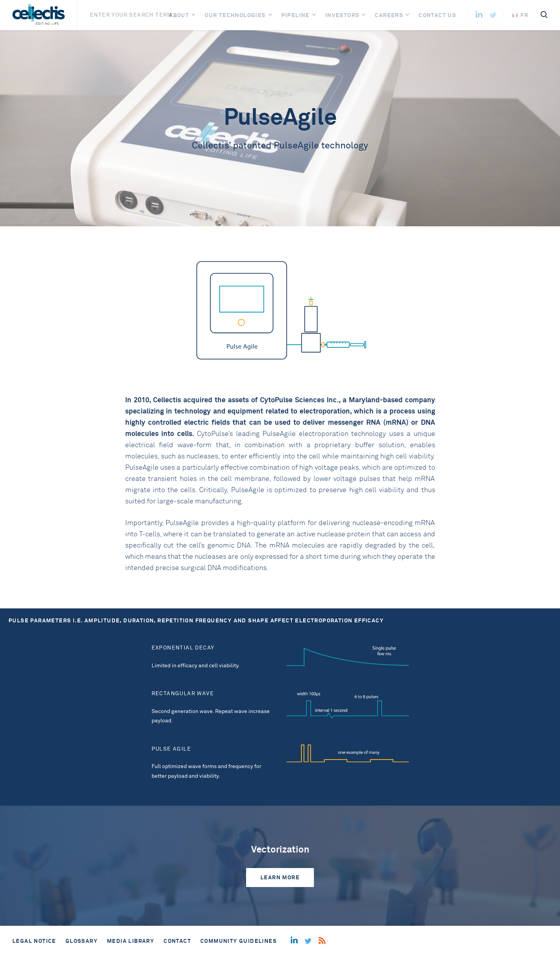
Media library (131, 941)
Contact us (437, 15)
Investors (342, 15)
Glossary (82, 941)
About (179, 15)
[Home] (39, 15)
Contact (177, 941)
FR (520, 15)
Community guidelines (239, 941)
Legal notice (34, 941)
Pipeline (296, 15)
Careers (389, 15)
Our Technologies (235, 15)
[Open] (193, 15)
